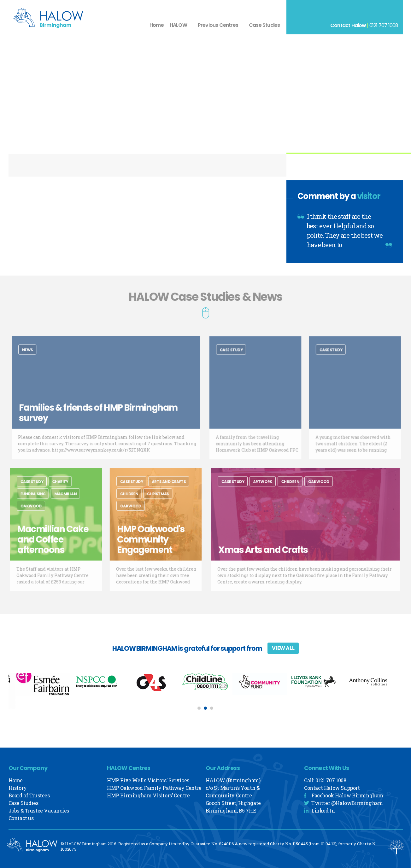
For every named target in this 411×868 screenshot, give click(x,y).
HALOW (178, 25)
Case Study (235, 358)
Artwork (270, 490)
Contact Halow (348, 25)
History (18, 788)
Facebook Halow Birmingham (347, 795)
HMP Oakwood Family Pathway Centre (154, 788)
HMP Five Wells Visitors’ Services (148, 780)
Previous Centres (218, 25)
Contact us (21, 818)
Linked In (323, 810)
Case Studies (264, 25)
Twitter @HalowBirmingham (347, 803)
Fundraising (37, 500)
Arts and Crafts (166, 490)
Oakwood (35, 510)
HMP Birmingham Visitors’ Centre (148, 795)
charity (59, 490)
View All (283, 648)
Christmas (157, 500)
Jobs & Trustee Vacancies (39, 810)
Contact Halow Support (332, 788)
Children (133, 500)
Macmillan (64, 500)
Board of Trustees (29, 795)
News (41, 358)
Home (157, 25)
